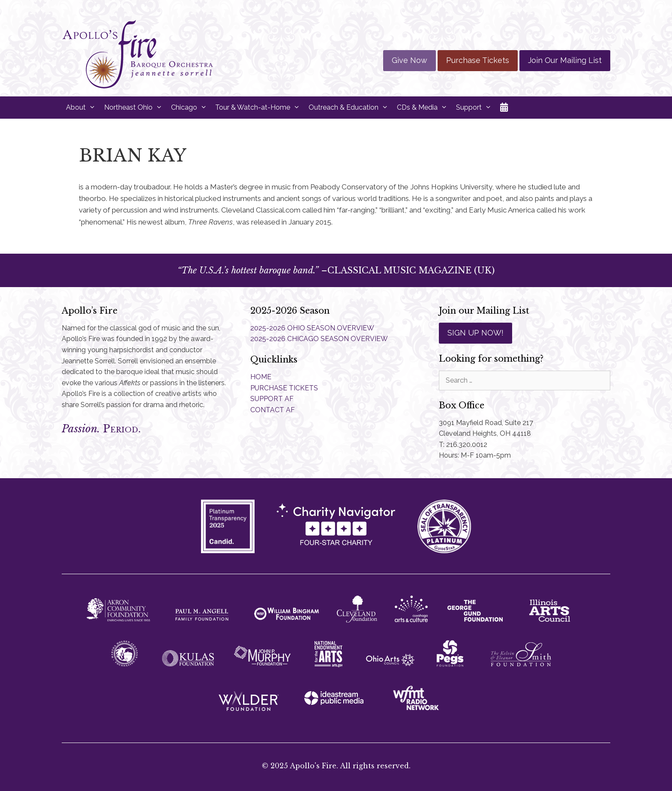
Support (476, 108)
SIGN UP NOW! (475, 333)
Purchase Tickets (478, 60)
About (83, 108)
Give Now (409, 60)
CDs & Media (424, 108)
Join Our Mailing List (565, 60)
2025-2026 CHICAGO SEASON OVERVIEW (319, 339)
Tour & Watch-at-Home (260, 108)
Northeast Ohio (135, 108)
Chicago (191, 108)
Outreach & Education (351, 108)
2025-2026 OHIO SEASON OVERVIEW (312, 328)
